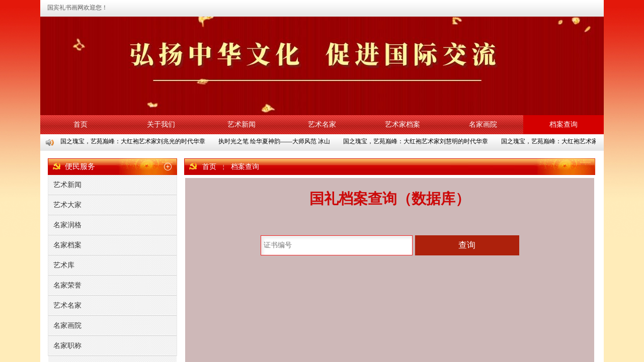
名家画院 (483, 124)
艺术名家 (322, 124)
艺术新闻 (242, 124)
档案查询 (563, 124)
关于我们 (161, 124)
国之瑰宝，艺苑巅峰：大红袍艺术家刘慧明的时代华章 (416, 141)
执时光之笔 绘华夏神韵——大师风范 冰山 (275, 141)
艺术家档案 (403, 124)
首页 (80, 124)
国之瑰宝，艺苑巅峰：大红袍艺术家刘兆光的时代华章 (133, 141)
